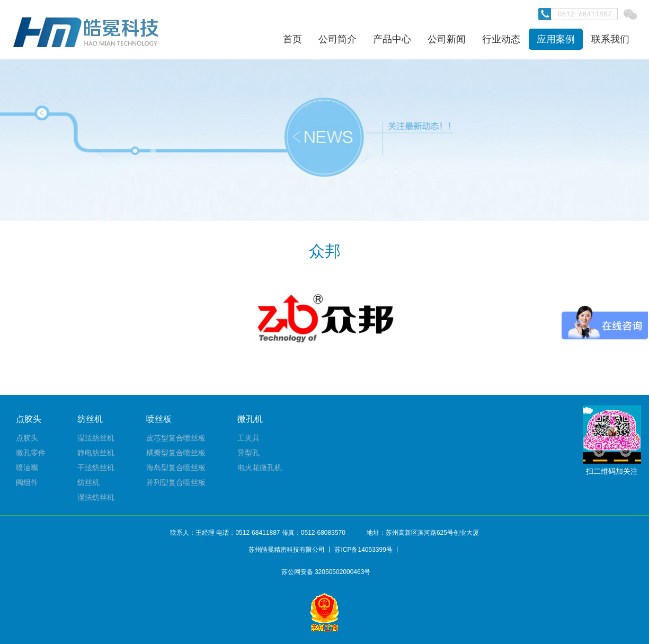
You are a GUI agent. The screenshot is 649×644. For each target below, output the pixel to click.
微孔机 (250, 419)
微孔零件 (31, 453)
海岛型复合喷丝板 (176, 467)
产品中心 (392, 39)
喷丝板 (159, 419)
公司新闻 (447, 39)
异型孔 (248, 453)
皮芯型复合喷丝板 (176, 438)
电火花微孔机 (260, 467)
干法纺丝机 (96, 467)
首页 (292, 39)
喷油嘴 (27, 467)
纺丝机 (90, 419)
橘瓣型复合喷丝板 (176, 453)
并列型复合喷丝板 (176, 482)
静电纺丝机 (96, 453)
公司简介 (337, 39)
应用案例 (556, 39)
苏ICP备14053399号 (363, 550)
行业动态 (501, 39)
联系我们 (610, 39)
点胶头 (29, 419)
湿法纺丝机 (96, 438)
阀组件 (27, 482)
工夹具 (248, 438)
